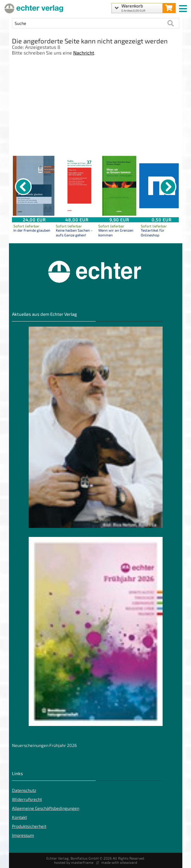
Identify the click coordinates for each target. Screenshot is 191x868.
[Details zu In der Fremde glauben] (34, 186)
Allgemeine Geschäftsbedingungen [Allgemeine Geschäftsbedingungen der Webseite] (46, 808)
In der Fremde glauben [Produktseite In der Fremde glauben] (32, 230)
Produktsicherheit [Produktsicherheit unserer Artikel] (29, 826)
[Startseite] (33, 8)
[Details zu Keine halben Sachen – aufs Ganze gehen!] (77, 186)
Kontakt (19, 817)
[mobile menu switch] (184, 7)
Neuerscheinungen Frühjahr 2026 (44, 745)
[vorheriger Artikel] (23, 187)
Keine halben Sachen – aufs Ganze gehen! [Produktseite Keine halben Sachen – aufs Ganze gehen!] (74, 233)
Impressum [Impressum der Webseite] (23, 835)
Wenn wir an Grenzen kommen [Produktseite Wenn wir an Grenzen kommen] (116, 233)
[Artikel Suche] (90, 23)
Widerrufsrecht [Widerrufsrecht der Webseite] (27, 799)
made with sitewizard (119, 862)
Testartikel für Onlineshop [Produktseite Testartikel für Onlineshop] (153, 233)
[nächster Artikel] (168, 187)
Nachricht (84, 53)
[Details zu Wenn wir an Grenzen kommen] (119, 186)
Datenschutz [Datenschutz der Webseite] (24, 790)
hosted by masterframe (74, 862)
